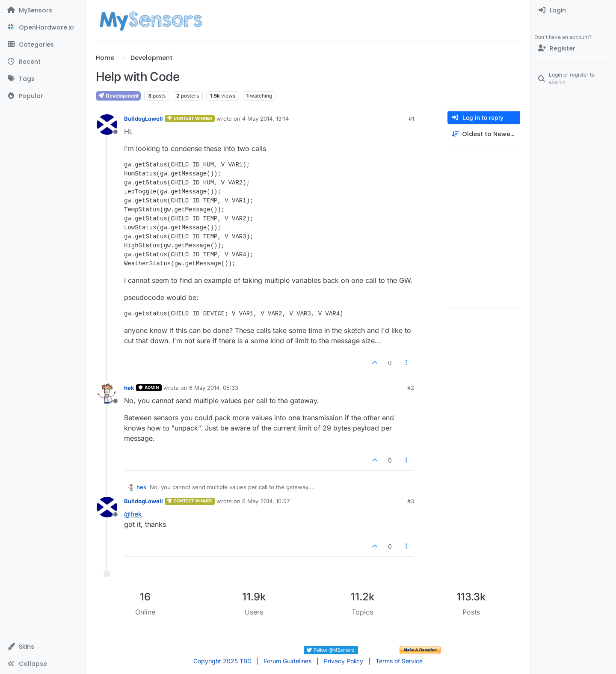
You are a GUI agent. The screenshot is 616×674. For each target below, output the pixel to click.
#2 (411, 388)
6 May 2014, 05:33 (214, 388)
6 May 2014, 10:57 (266, 501)
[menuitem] (573, 10)
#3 (411, 501)
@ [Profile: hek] (133, 514)
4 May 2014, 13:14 (265, 119)
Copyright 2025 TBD (222, 661)
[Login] (573, 10)
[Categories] (43, 45)
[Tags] (43, 79)
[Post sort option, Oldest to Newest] (484, 134)
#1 (411, 119)
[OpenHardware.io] (43, 27)
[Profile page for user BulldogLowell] (107, 125)
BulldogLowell (144, 119)
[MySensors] (43, 10)
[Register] (573, 48)
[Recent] (43, 62)
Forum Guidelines (288, 661)
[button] (43, 647)
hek (129, 388)
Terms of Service (399, 661)
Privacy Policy (344, 661)
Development (118, 96)
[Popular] (43, 96)
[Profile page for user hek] (107, 394)
